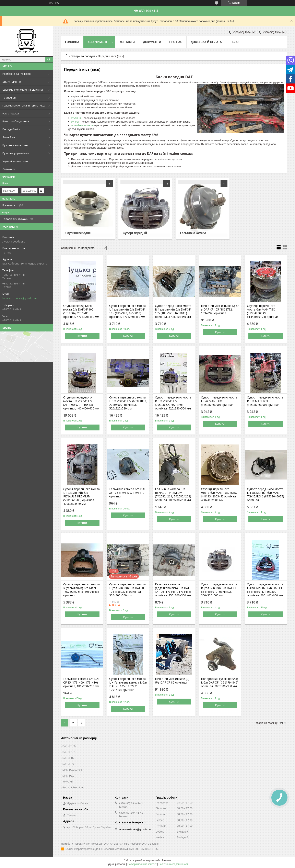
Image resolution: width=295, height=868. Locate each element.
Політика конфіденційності (174, 864)
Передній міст (11, 129)
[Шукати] (49, 59)
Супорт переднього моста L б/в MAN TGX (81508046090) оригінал (219, 401)
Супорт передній (135, 233)
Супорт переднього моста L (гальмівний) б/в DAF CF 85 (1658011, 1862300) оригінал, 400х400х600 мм (265, 590)
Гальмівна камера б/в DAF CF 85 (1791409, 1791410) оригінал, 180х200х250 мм (82, 683)
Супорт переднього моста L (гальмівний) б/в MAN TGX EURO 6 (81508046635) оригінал (265, 495)
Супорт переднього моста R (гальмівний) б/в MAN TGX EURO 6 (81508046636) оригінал (82, 590)
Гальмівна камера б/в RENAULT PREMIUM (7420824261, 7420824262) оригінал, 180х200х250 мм (173, 495)
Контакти (127, 42)
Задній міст (10, 137)
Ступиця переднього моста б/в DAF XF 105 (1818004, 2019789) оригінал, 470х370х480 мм (81, 311)
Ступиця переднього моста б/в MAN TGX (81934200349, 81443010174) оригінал (263, 311)
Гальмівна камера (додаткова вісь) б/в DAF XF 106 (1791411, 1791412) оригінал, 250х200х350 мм (173, 590)
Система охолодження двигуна (23, 90)
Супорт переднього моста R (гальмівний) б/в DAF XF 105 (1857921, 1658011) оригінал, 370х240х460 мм (173, 311)
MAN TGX (68, 776)
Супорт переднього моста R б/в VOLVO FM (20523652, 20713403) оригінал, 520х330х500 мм (173, 403)
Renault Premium (73, 787)
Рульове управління (16, 153)
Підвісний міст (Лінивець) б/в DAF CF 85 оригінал (172, 681)
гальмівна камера (82, 125)
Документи (152, 42)
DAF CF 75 (68, 764)
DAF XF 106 (69, 746)
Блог (236, 42)
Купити (82, 336)
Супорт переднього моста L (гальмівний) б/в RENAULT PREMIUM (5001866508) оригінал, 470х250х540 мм (81, 496)
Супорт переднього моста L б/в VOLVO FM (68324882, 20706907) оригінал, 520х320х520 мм (128, 403)
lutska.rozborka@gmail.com (20, 298)
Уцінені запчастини (15, 161)
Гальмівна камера (193, 233)
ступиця (76, 118)
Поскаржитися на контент (142, 864)
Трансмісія (9, 98)
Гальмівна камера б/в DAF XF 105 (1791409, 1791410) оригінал (128, 493)
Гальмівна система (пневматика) (24, 105)
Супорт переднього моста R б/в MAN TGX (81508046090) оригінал (265, 401)
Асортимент (97, 42)
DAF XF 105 (69, 752)
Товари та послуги (83, 56)
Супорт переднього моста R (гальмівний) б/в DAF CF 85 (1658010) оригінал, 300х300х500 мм (219, 590)
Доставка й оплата (206, 42)
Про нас (176, 42)
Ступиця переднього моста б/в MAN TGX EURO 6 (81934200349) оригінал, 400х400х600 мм (219, 495)
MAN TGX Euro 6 (72, 770)
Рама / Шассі (11, 113)
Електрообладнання (16, 121)
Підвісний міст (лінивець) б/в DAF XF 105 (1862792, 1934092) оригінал (220, 309)
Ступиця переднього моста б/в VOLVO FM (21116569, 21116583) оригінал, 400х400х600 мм (81, 403)
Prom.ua (167, 860)
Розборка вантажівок (17, 74)
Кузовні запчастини (15, 145)
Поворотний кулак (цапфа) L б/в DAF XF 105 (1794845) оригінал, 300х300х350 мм (220, 683)
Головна (72, 42)
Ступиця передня (78, 233)
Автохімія (9, 169)
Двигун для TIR (12, 82)
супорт (75, 122)
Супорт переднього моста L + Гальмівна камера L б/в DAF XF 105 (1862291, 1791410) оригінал (128, 684)
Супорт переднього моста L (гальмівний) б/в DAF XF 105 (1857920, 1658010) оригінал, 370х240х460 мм (127, 311)
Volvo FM (68, 781)
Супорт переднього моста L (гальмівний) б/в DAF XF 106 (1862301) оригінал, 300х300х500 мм (127, 590)
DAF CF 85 (68, 758)
